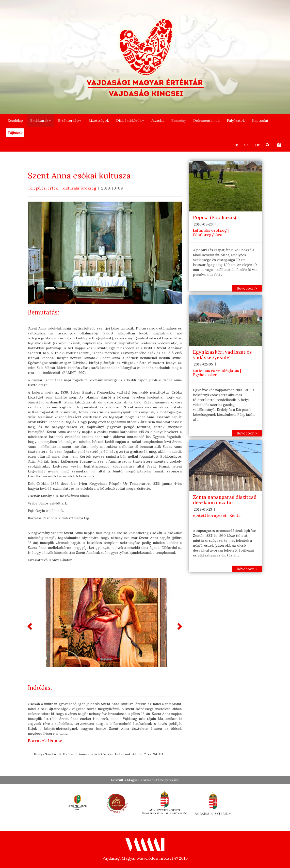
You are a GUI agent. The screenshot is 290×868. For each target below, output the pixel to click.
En (236, 145)
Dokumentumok (206, 121)
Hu (258, 145)
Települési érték (43, 188)
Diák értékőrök (130, 121)
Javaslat (158, 121)
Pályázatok (236, 121)
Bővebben (247, 288)
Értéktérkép (70, 121)
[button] (30, 626)
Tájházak (15, 133)
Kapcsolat (260, 121)
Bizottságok (99, 121)
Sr (246, 145)
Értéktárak (40, 121)
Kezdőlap (15, 121)
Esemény (179, 121)
